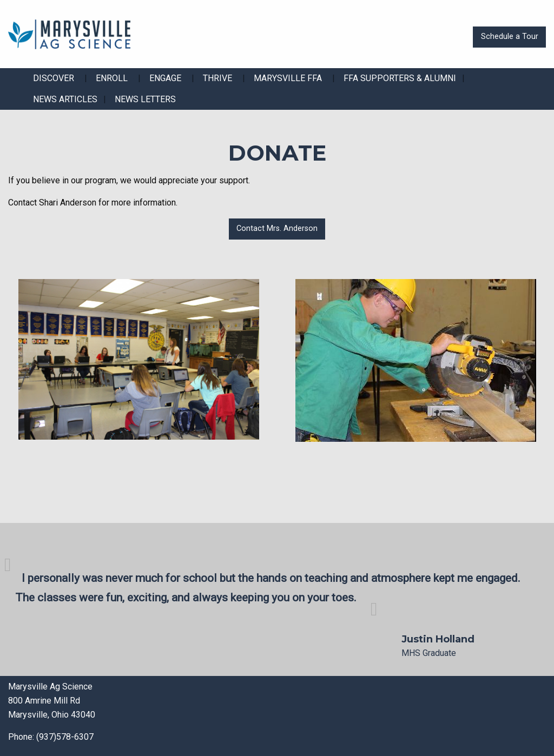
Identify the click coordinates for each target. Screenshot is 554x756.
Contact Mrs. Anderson (277, 228)
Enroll (112, 78)
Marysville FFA (288, 78)
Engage (165, 78)
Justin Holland (438, 639)
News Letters (145, 99)
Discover (54, 78)
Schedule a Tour (510, 37)
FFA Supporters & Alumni (400, 78)
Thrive (217, 78)
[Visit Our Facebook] (294, 716)
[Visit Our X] (311, 716)
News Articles (65, 99)
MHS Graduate (429, 653)
